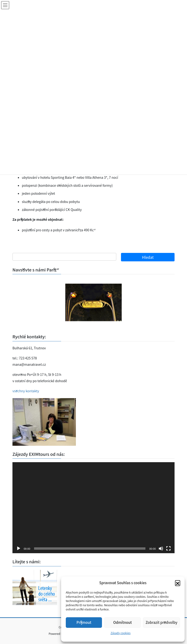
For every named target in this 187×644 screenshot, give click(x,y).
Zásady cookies (120, 633)
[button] (178, 583)
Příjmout (84, 622)
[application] (93, 508)
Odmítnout (123, 622)
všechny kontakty (26, 391)
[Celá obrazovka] (168, 549)
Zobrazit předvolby (162, 622)
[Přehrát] (19, 549)
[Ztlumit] (161, 549)
